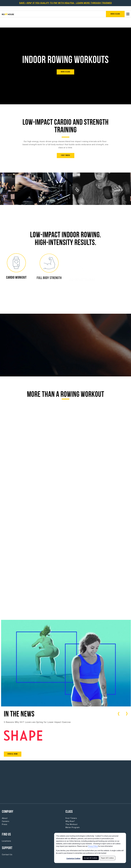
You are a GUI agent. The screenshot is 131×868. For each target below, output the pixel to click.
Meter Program (73, 817)
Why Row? (70, 811)
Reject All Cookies (107, 858)
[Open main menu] (128, 14)
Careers (6, 811)
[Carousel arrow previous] (119, 703)
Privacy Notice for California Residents (91, 864)
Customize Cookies (73, 859)
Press (5, 814)
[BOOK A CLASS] (65, 62)
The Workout (72, 814)
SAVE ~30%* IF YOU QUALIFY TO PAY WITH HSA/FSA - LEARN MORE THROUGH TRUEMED (65, 3)
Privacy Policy (93, 846)
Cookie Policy (123, 864)
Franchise (70, 831)
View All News (13, 744)
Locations (6, 831)
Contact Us (7, 844)
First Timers (71, 808)
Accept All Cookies (91, 858)
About (5, 808)
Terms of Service (56, 864)
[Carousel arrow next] (127, 703)
